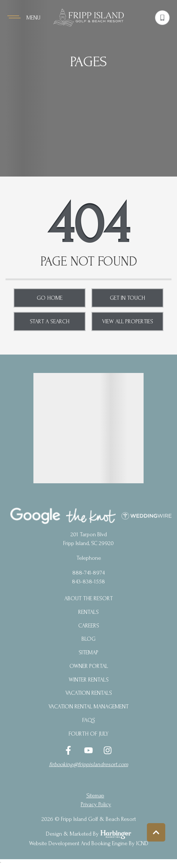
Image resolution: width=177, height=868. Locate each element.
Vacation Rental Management (88, 707)
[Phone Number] (162, 18)
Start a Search (50, 321)
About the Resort (88, 598)
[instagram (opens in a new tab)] (108, 750)
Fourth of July (89, 734)
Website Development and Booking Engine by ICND (89, 843)
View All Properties (128, 321)
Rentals (88, 612)
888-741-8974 (88, 573)
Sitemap (88, 652)
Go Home (50, 298)
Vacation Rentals (89, 693)
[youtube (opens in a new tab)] (88, 750)
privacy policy (96, 804)
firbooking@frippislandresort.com (89, 764)
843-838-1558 (88, 581)
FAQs (89, 720)
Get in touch (127, 298)
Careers (89, 626)
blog (88, 639)
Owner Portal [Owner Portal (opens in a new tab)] (89, 666)
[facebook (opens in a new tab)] (69, 750)
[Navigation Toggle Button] (24, 18)
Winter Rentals (89, 680)
